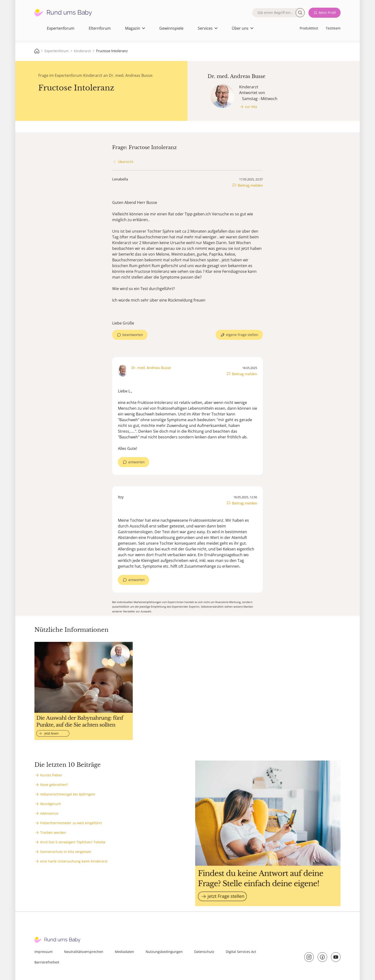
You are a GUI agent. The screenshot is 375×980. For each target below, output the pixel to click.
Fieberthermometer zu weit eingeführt (71, 823)
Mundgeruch (51, 804)
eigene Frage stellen (242, 335)
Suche (300, 13)
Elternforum (100, 28)
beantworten (133, 335)
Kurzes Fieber (51, 775)
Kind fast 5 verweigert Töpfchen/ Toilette (73, 842)
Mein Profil (327, 13)
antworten (136, 462)
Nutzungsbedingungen (164, 952)
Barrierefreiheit (47, 962)
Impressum (44, 952)
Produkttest (309, 28)
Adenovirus (49, 813)
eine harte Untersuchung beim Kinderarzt (74, 861)
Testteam (333, 28)
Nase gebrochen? (54, 785)
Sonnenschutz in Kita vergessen (66, 852)
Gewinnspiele (171, 28)
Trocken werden (53, 832)
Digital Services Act (241, 952)
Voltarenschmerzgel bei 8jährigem (68, 794)
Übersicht (126, 162)
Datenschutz (204, 952)
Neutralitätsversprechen (84, 952)
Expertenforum (61, 28)
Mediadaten (124, 952)
